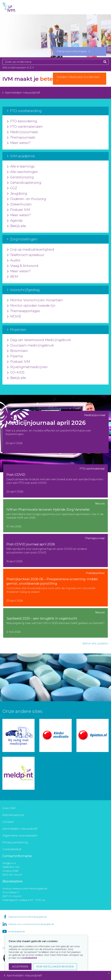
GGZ (12, 188)
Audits (14, 260)
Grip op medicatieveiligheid (31, 250)
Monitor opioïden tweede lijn (31, 306)
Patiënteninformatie (73, 51)
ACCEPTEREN (20, 967)
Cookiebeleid (12, 849)
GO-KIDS (16, 373)
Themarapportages (24, 311)
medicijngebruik (16, 931)
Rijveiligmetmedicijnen (27, 367)
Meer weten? (19, 143)
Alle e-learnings (21, 167)
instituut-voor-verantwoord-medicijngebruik (31, 924)
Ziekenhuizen (19, 204)
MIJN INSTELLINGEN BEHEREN (55, 967)
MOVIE (14, 317)
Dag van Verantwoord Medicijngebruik (39, 340)
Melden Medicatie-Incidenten (80, 78)
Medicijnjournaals (23, 132)
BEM (13, 277)
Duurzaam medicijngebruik (30, 346)
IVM (14, 7)
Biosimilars (17, 351)
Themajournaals (21, 138)
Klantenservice (13, 815)
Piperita (15, 356)
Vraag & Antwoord (23, 266)
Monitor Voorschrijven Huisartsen (35, 300)
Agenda (15, 221)
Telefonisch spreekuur (26, 255)
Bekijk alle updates (95, 643)
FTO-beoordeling (22, 121)
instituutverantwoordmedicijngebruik (28, 917)
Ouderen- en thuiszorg (27, 199)
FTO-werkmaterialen (25, 127)
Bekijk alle (17, 226)
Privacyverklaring (15, 842)
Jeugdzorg (17, 194)
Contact (8, 822)
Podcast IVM (19, 210)
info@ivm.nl (9, 863)
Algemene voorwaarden (20, 836)
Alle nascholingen (23, 172)
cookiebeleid (29, 958)
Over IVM (9, 808)
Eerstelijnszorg (20, 177)
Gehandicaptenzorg (24, 183)
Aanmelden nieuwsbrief (21, 93)
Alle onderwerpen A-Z (18, 68)
